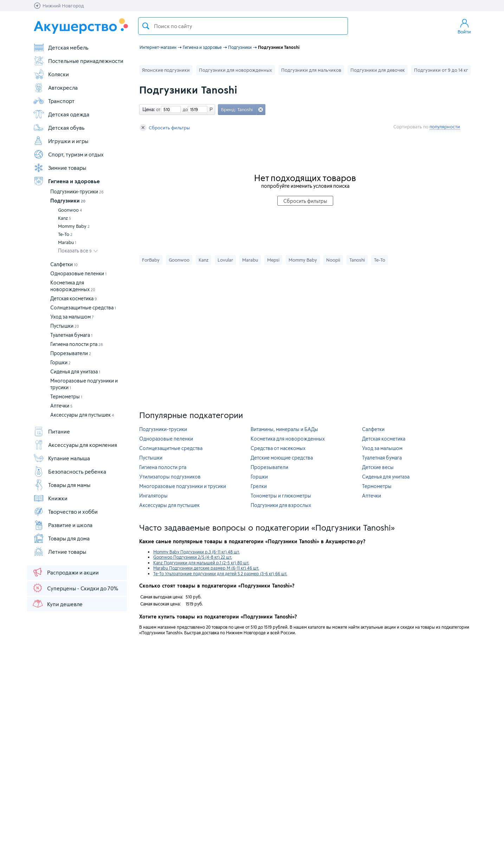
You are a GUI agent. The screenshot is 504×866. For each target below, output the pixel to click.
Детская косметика (74, 298)
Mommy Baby (74, 226)
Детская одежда (61, 114)
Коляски (51, 74)
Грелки (259, 486)
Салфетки (64, 264)
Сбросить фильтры (165, 128)
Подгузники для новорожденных (235, 70)
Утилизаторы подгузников (170, 477)
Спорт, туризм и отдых (68, 154)
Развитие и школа (63, 525)
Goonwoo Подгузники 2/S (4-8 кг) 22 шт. (193, 557)
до (184, 109)
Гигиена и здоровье (66, 181)
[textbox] (243, 26)
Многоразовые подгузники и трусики (183, 486)
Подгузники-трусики (77, 191)
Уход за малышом (72, 317)
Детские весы (378, 467)
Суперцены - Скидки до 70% (75, 588)
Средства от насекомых (278, 448)
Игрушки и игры (61, 141)
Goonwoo (70, 210)
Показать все (75, 251)
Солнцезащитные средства (83, 307)
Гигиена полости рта (76, 344)
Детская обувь (59, 128)
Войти (464, 26)
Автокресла (55, 88)
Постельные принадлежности (78, 61)
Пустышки (65, 326)
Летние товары (60, 552)
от (157, 109)
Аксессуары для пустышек (82, 415)
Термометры (66, 396)
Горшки (60, 362)
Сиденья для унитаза (75, 371)
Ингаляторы (153, 496)
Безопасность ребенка (70, 472)
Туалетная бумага (71, 335)
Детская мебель (61, 47)
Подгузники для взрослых (281, 505)
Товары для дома (61, 538)
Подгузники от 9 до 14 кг (441, 70)
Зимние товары (60, 168)
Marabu (67, 242)
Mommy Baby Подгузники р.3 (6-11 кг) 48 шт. (196, 552)
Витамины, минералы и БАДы (284, 429)
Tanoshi (357, 260)
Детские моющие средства (282, 458)
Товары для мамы (62, 485)
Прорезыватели (71, 353)
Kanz (64, 218)
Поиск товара (146, 26)
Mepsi (273, 260)
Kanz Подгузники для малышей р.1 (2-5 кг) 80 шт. (201, 563)
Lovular (225, 260)
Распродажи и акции (65, 572)
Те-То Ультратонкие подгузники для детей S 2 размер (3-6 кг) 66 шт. (220, 573)
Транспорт (54, 101)
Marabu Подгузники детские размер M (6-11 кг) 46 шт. (206, 568)
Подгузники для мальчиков (311, 70)
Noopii (333, 260)
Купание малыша (62, 458)
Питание (51, 431)
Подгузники (68, 201)
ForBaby (151, 260)
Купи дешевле (57, 604)
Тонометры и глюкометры (281, 496)
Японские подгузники (166, 70)
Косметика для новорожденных (288, 439)
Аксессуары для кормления (75, 445)
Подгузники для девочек (378, 70)
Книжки (50, 498)
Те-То (65, 234)
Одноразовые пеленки (78, 273)
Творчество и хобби (65, 512)
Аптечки (61, 406)
